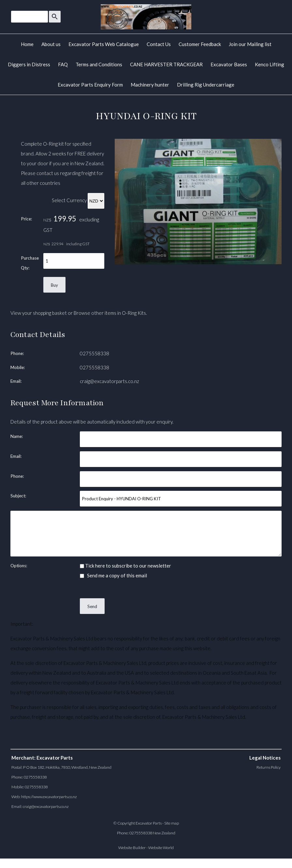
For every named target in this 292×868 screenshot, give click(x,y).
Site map (172, 823)
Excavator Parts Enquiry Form (90, 85)
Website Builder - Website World (146, 848)
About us (51, 44)
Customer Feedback (200, 44)
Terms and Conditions (99, 64)
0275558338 (95, 353)
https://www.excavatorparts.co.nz (49, 797)
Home (27, 44)
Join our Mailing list (250, 44)
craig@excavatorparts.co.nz (109, 381)
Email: (16, 381)
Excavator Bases (229, 64)
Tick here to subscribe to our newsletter (125, 566)
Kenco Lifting (270, 64)
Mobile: (18, 367)
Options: (19, 566)
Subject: (18, 496)
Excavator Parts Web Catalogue (104, 44)
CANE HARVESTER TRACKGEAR (166, 64)
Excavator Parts (149, 823)
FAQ (63, 64)
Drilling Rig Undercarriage (206, 85)
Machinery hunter (150, 85)
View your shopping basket (39, 313)
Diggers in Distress (29, 64)
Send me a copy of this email (113, 575)
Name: (17, 436)
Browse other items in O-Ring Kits (110, 313)
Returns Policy (269, 767)
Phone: (17, 353)
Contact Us (159, 44)
